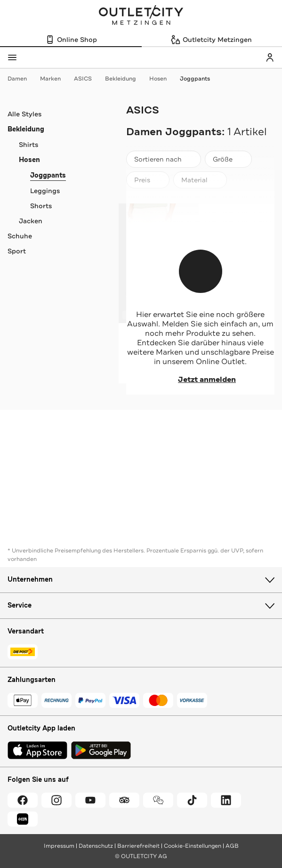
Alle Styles (24, 114)
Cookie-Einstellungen (193, 846)
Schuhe (20, 236)
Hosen (163, 79)
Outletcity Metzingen (141, 16)
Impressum (59, 846)
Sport (17, 251)
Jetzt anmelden (200, 380)
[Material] (200, 180)
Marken (55, 79)
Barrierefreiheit (138, 846)
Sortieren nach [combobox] (163, 161)
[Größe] (228, 159)
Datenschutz (96, 846)
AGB (232, 846)
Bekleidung (125, 79)
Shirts (28, 145)
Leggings (45, 191)
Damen (22, 79)
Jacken (31, 221)
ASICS (88, 79)
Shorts (41, 206)
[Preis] (148, 180)
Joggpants (195, 79)
